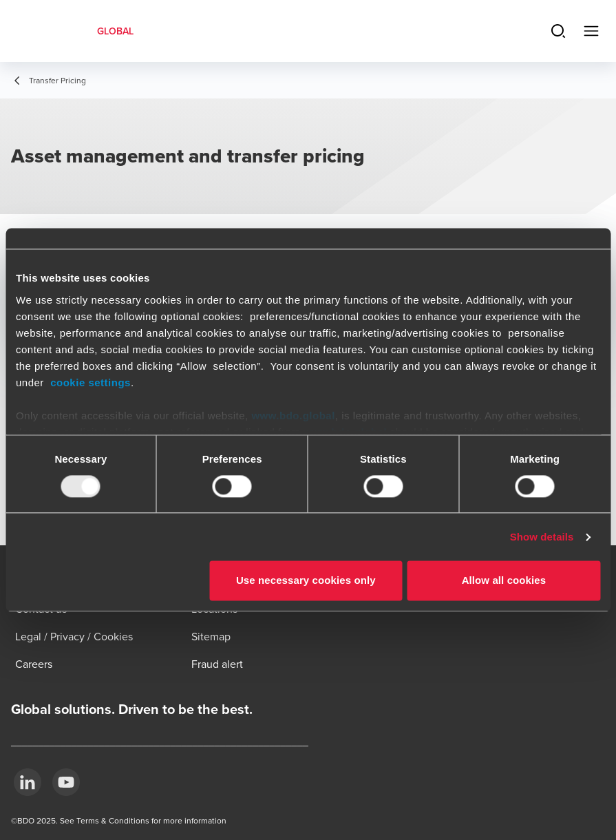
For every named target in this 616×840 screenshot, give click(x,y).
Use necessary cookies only (306, 581)
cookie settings (91, 382)
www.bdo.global (293, 416)
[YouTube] (66, 782)
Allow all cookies (504, 581)
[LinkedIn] (28, 782)
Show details (542, 537)
